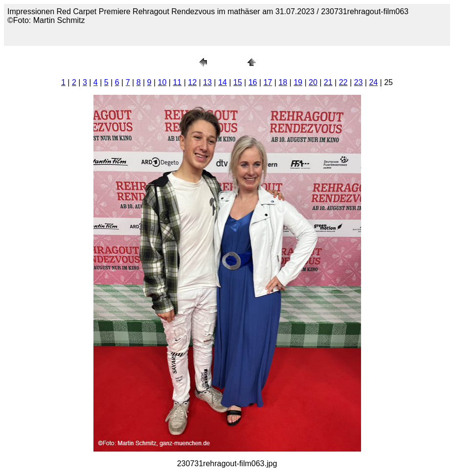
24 (373, 82)
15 (238, 82)
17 (268, 82)
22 (343, 82)
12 (192, 82)
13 (207, 82)
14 (223, 82)
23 (359, 82)
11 (177, 82)
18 (283, 82)
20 (313, 82)
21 (328, 82)
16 (253, 82)
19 (298, 82)
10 (162, 82)
